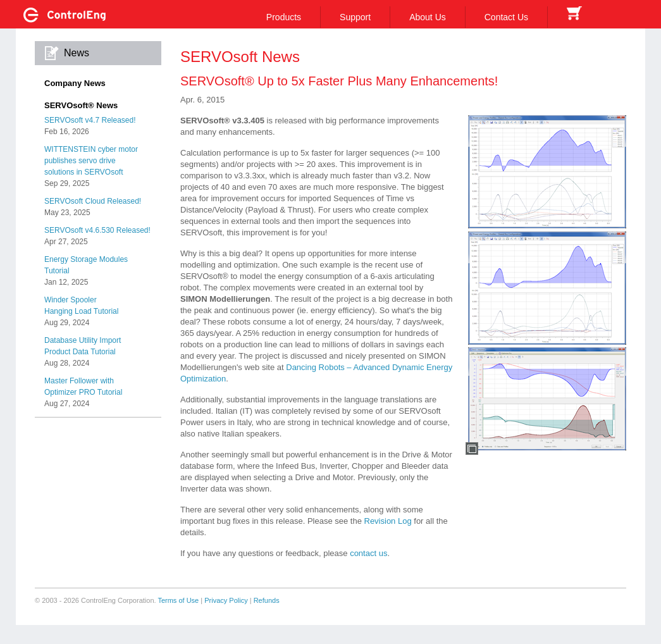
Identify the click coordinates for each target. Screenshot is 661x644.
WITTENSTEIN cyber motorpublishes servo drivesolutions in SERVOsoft (91, 161)
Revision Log (388, 521)
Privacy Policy (226, 600)
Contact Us (506, 17)
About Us (428, 17)
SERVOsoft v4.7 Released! (90, 120)
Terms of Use (178, 600)
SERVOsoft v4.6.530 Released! (97, 230)
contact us (368, 553)
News (77, 53)
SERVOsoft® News (81, 105)
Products (284, 17)
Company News (75, 83)
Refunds (267, 600)
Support (355, 17)
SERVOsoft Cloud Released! (93, 201)
